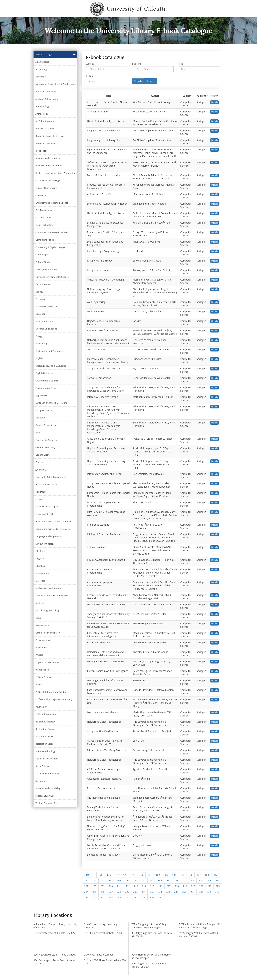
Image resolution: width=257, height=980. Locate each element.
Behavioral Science (45, 129)
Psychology (41, 707)
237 (192, 892)
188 (207, 875)
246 (127, 897)
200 (168, 880)
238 (201, 892)
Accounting (41, 69)
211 (119, 886)
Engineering (42, 343)
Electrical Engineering (46, 329)
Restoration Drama (45, 729)
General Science (44, 455)
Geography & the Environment (51, 477)
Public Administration (46, 714)
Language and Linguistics (48, 536)
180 (141, 875)
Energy (39, 336)
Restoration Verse (44, 744)
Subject (90, 64)
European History (44, 410)
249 (152, 897)
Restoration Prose (45, 736)
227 (111, 892)
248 (143, 897)
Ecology (39, 292)
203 (192, 880)
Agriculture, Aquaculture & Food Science (56, 84)
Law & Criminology (45, 544)
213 (136, 886)
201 (176, 880)
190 (86, 880)
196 (135, 880)
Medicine (40, 603)
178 (125, 875)
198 (152, 880)
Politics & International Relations (52, 692)
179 (133, 875)
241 (86, 897)
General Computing (45, 447)
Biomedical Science (45, 143)
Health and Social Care (47, 484)
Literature (41, 566)
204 (201, 880)
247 (135, 897)
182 (158, 875)
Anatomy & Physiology (47, 99)
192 (103, 880)
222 (209, 886)
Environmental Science (47, 381)
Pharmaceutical (43, 640)
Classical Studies (44, 218)
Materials (40, 581)
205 (209, 880)
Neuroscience (42, 625)
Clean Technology (44, 225)
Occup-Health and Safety (48, 633)
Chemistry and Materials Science (52, 203)
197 (143, 880)
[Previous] (94, 875)
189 (215, 875)
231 (143, 892)
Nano (38, 618)
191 (94, 880)
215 (152, 886)
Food (38, 432)
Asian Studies (42, 62)
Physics (39, 655)
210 (111, 886)
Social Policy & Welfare (47, 759)
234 (168, 892)
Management (42, 573)
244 (111, 897)
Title (181, 64)
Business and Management (49, 166)
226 (103, 892)
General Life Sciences (46, 440)
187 (199, 875)
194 (119, 880)
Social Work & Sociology (47, 773)
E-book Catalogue (44, 54)
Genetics (40, 462)
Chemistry (41, 195)
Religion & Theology (45, 722)
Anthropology (42, 106)
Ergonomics (41, 395)
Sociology (40, 781)
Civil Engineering (44, 210)
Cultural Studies (44, 262)
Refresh (151, 81)
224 (86, 892)
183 (166, 875)
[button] (106, 69)
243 (103, 897)
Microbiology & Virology (47, 610)
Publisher (137, 64)
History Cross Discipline (47, 507)
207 (86, 886)
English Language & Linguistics (51, 366)
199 (160, 880)
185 (182, 875)
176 (109, 875)
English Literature (44, 373)
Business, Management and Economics (55, 173)
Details (214, 102)
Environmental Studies (47, 388)
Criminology (42, 255)
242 (94, 897)
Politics (39, 684)
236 (184, 892)
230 (135, 892)
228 (119, 892)
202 (184, 880)
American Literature (46, 91)
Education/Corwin (45, 321)
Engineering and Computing (50, 351)
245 (119, 897)
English (39, 358)
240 (217, 892)
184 (174, 875)
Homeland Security (45, 514)
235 (176, 892)
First (87, 875)
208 (94, 886)
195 (127, 880)
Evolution (40, 418)
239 (209, 892)
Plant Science (42, 670)
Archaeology (42, 114)
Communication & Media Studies (52, 232)
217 (169, 886)
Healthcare (41, 492)
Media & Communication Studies (52, 596)
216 (160, 886)
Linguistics (41, 559)
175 (101, 875)
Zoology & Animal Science (48, 803)
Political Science (44, 677)
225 (94, 892)
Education (41, 314)
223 (218, 886)
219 (185, 886)
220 (193, 886)
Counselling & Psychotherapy (50, 247)
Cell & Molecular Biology (48, 180)
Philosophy (41, 648)
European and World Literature (51, 403)
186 (190, 875)
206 (217, 880)
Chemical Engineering (46, 188)
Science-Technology (45, 751)
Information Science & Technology (53, 529)
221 (201, 886)
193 (111, 880)
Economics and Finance (47, 307)
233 (160, 892)
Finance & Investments (47, 425)
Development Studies (46, 269)
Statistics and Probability (48, 788)
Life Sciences (42, 551)
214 (144, 886)
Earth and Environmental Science (52, 277)
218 (177, 886)
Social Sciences (43, 766)
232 (152, 892)
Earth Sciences (43, 284)
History (39, 499)
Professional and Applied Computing (54, 699)
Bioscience (41, 151)
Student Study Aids (45, 796)
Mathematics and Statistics (49, 588)
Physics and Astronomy (47, 662)
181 (150, 875)
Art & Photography (45, 121)
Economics (41, 299)
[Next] (160, 898)
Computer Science (45, 240)
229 (127, 892)
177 (117, 875)
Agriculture (41, 77)
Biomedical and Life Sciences (50, 136)
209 (103, 886)
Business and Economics (48, 158)
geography (41, 470)
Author (89, 76)
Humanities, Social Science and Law (53, 521)
